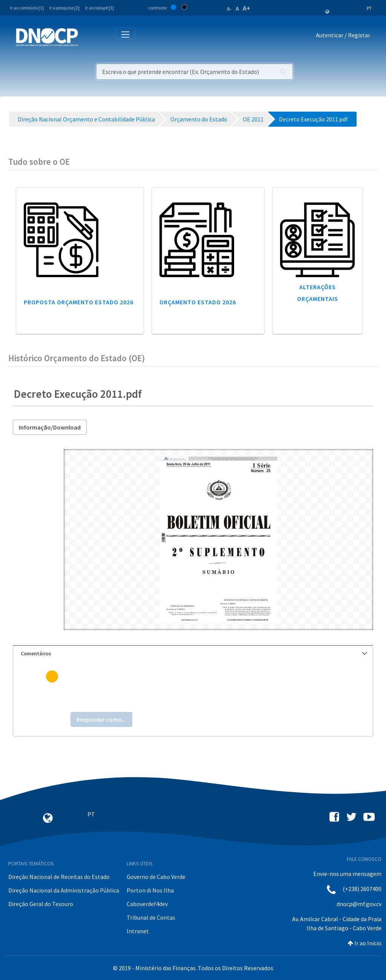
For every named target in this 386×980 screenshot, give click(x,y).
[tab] (193, 654)
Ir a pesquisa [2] (64, 8)
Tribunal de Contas (151, 917)
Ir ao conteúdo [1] (27, 8)
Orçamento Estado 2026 (198, 302)
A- (229, 9)
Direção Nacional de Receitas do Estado (59, 877)
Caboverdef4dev (147, 904)
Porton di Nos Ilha (150, 890)
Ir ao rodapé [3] (100, 8)
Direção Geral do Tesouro (41, 904)
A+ (247, 8)
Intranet (138, 931)
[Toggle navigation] (88, 37)
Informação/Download (50, 427)
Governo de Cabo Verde (156, 877)
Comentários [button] (194, 653)
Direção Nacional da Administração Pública (64, 890)
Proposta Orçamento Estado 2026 (79, 302)
